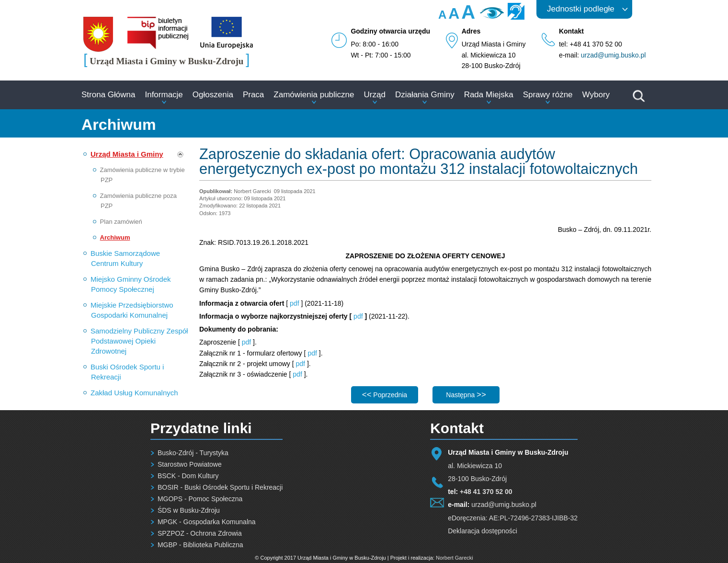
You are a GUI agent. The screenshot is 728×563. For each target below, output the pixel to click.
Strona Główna (108, 95)
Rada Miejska (489, 95)
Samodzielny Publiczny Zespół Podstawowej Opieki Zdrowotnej (139, 341)
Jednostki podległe (581, 9)
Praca (253, 95)
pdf (294, 303)
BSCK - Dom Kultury (188, 476)
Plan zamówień (121, 222)
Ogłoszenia (213, 95)
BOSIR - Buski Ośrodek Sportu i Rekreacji (220, 487)
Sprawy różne (548, 95)
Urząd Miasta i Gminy (127, 154)
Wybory (596, 95)
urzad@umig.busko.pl (614, 55)
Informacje (164, 95)
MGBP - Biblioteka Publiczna (200, 545)
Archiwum (115, 237)
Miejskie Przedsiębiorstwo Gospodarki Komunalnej (132, 310)
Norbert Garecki (455, 558)
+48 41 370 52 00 (486, 492)
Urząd (375, 95)
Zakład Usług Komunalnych (134, 393)
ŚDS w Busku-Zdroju (189, 510)
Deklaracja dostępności (483, 531)
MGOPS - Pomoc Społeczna (200, 499)
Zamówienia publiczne (314, 95)
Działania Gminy (425, 95)
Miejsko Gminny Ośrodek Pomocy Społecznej (131, 284)
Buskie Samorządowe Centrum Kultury (125, 258)
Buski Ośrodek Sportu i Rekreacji (127, 372)
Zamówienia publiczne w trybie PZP (142, 175)
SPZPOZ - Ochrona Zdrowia (200, 533)
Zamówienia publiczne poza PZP (138, 201)
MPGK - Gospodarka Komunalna (207, 522)
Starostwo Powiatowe (190, 464)
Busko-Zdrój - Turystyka (193, 453)
